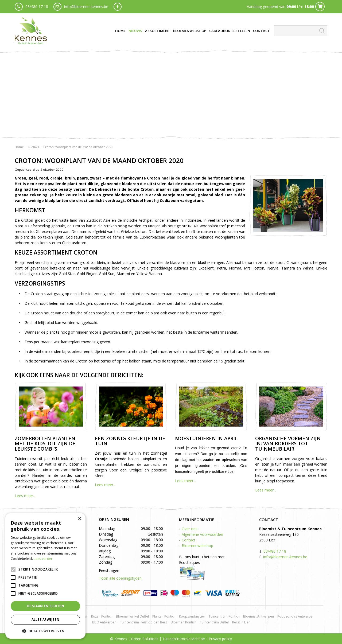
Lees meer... (25, 496)
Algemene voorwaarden (202, 534)
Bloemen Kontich (184, 622)
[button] (45, 631)
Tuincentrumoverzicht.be (184, 639)
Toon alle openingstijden (120, 578)
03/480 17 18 (37, 7)
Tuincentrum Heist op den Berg (144, 622)
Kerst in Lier (241, 622)
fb (118, 7)
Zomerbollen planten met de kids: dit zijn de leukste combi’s (45, 444)
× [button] (79, 519)
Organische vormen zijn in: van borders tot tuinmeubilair (288, 444)
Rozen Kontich (102, 616)
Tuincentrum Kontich (224, 616)
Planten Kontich (164, 616)
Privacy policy (220, 639)
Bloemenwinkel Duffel (132, 616)
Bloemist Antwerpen (259, 616)
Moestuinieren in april (206, 438)
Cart (320, 7)
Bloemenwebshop (197, 546)
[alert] (45, 576)
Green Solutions (145, 639)
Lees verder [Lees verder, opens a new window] (43, 559)
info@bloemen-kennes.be (86, 7)
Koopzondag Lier (192, 616)
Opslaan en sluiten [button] (45, 606)
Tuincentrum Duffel (214, 622)
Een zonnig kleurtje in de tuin (130, 441)
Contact (189, 540)
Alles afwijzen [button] (46, 620)
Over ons (190, 529)
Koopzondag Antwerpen (296, 616)
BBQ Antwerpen (104, 622)
